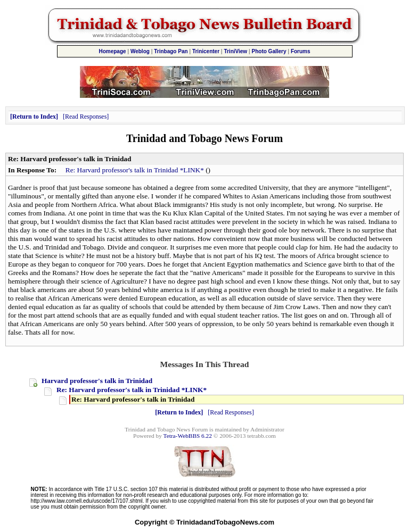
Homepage (112, 51)
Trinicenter (206, 51)
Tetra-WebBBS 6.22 (188, 436)
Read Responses (86, 117)
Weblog (140, 51)
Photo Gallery (269, 51)
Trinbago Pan (171, 51)
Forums (301, 51)
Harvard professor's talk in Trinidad (97, 381)
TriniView (235, 51)
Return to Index (34, 117)
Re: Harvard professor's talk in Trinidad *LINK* (135, 170)
